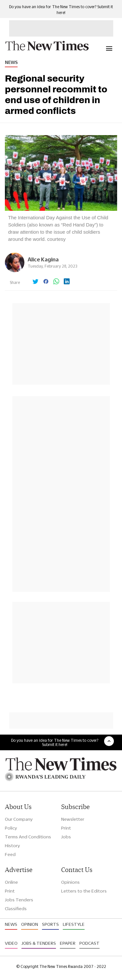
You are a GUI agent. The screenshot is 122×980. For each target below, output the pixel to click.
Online (11, 882)
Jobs (66, 837)
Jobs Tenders (19, 900)
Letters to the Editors (84, 891)
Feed (10, 854)
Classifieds (16, 909)
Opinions (70, 882)
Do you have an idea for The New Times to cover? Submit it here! (55, 742)
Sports (50, 924)
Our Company (19, 819)
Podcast (89, 943)
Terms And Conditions (28, 837)
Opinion (30, 924)
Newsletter (73, 819)
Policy (11, 828)
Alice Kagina (43, 259)
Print (66, 828)
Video (11, 943)
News (11, 62)
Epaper (68, 943)
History (12, 846)
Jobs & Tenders (39, 943)
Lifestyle (74, 924)
